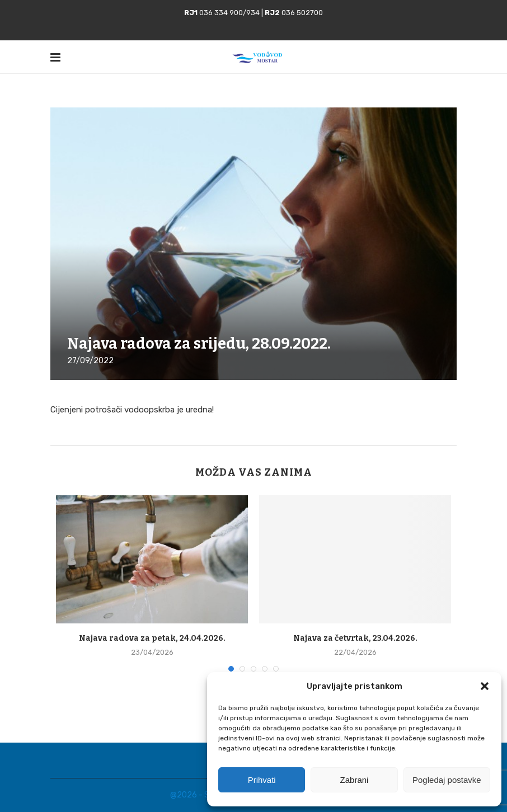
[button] (485, 686)
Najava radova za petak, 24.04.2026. (152, 638)
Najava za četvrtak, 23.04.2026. (355, 638)
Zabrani (355, 780)
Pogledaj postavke (447, 780)
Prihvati (262, 780)
